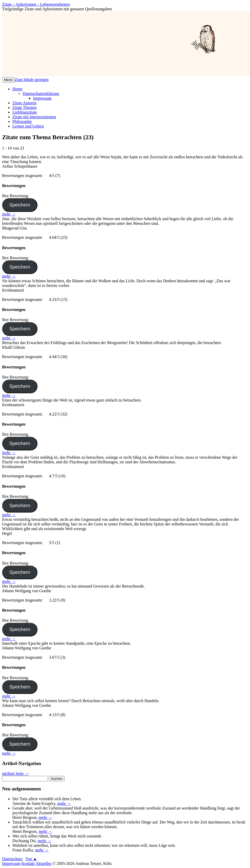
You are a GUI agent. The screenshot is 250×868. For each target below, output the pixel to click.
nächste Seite (15, 773)
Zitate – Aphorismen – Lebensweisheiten (36, 4)
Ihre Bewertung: (17, 196)
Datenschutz (12, 859)
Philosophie (22, 121)
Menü (8, 80)
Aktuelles (44, 863)
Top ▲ (31, 859)
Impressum (42, 98)
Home (17, 89)
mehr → (9, 214)
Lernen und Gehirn (28, 126)
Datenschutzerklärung (41, 94)
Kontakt (28, 863)
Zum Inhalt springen (32, 80)
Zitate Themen (24, 107)
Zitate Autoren (24, 103)
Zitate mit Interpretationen (34, 117)
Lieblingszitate (25, 112)
